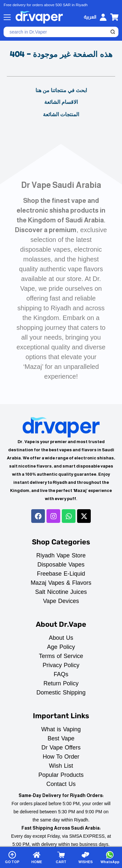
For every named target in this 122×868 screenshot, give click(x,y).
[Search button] (113, 32)
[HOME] (36, 857)
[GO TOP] (12, 857)
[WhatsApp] (110, 857)
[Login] (103, 17)
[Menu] (7, 17)
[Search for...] (56, 32)
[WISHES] (86, 857)
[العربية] (90, 17)
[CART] (61, 857)
